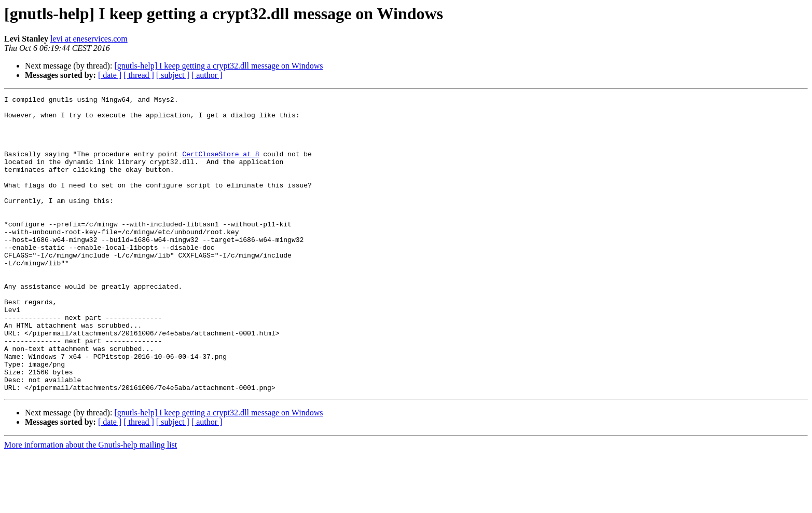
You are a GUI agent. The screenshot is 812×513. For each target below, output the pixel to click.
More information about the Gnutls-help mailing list (91, 504)
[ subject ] (173, 75)
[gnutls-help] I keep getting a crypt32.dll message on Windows (218, 66)
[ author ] (207, 75)
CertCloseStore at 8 (221, 166)
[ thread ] (139, 75)
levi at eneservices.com (89, 39)
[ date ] (110, 75)
